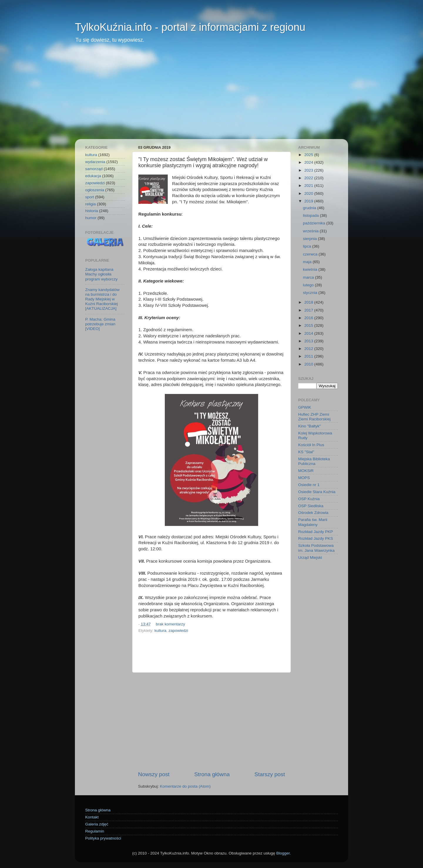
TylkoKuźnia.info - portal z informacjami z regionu (190, 27)
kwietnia (311, 269)
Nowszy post (154, 774)
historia (92, 211)
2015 (309, 325)
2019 (309, 201)
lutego (309, 285)
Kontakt (92, 817)
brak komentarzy (170, 624)
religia (90, 204)
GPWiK (305, 407)
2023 (309, 170)
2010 (309, 364)
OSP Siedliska (311, 506)
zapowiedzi (178, 631)
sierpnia (310, 239)
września (311, 231)
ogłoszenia (95, 190)
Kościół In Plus (311, 445)
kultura (161, 631)
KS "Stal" (306, 452)
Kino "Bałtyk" (309, 426)
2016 (309, 318)
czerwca (311, 254)
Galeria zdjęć (97, 824)
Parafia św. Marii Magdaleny (313, 522)
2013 (309, 341)
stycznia (311, 293)
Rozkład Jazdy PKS (316, 538)
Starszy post (270, 774)
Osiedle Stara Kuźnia (317, 492)
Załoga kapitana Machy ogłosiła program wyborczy (101, 274)
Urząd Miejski (310, 557)
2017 (309, 310)
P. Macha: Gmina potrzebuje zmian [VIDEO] (100, 324)
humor (91, 218)
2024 (309, 162)
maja (308, 262)
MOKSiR (306, 471)
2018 (309, 302)
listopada (311, 215)
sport (90, 197)
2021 (309, 186)
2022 (309, 178)
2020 (309, 193)
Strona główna (212, 774)
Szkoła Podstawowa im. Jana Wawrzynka (316, 548)
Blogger (283, 853)
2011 (309, 356)
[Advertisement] (211, 95)
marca (309, 277)
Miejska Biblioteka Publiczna (314, 461)
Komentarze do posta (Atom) (185, 786)
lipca (308, 246)
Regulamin (95, 831)
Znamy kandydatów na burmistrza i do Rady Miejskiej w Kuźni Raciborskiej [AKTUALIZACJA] (102, 299)
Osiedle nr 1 (309, 485)
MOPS (304, 478)
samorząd (94, 169)
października (315, 223)
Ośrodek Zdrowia (313, 513)
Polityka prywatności (103, 838)
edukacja (93, 176)
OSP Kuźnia (309, 499)
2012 (309, 349)
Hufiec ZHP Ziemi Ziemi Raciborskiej (314, 417)
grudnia (310, 208)
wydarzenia (95, 162)
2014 (309, 333)
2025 (309, 155)
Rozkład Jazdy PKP (316, 532)
